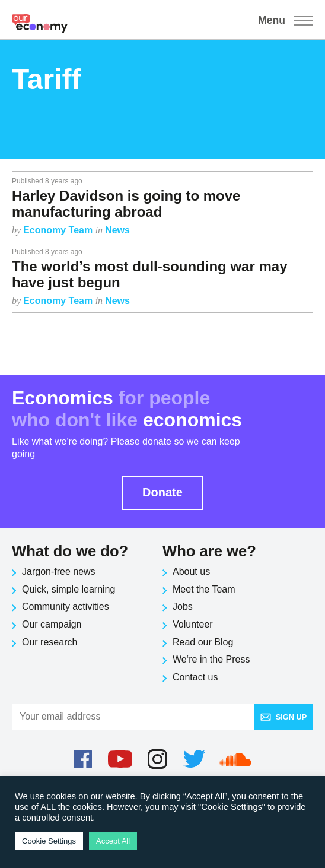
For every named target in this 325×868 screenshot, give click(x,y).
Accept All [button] (113, 841)
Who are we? (209, 551)
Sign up (284, 717)
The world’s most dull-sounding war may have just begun (149, 274)
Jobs (183, 606)
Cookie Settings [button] (49, 841)
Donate (162, 492)
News (117, 230)
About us (191, 571)
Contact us (195, 677)
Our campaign (52, 624)
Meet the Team (204, 589)
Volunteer (193, 624)
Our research (50, 642)
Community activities (66, 606)
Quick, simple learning (68, 589)
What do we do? (70, 551)
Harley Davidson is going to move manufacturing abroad (126, 203)
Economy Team (59, 230)
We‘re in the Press (211, 659)
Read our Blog (203, 642)
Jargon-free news (59, 571)
